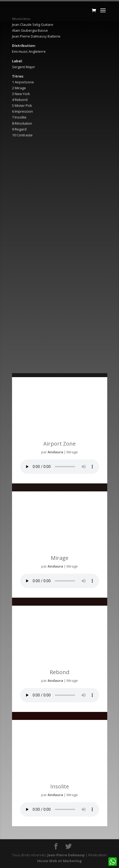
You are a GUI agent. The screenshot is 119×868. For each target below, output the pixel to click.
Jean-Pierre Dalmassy (66, 855)
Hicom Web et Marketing (59, 861)
